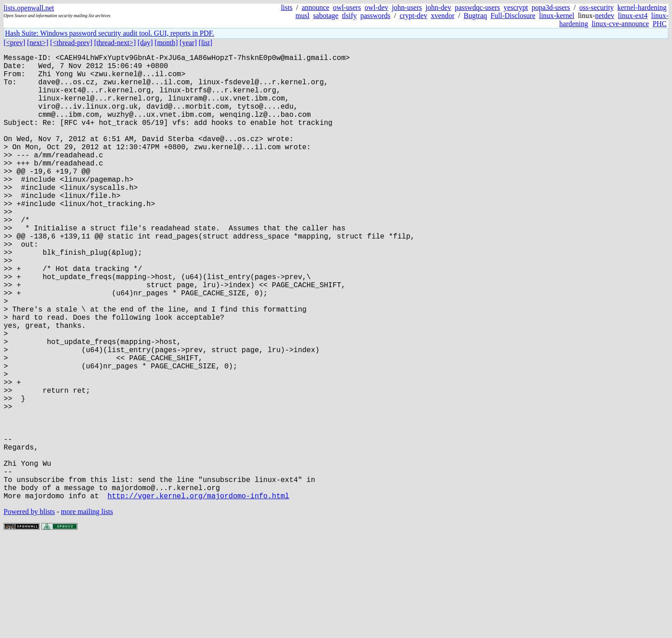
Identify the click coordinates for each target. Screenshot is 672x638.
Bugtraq (475, 16)
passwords (376, 16)
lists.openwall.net (29, 8)
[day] (145, 43)
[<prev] (14, 43)
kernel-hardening (642, 7)
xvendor (443, 16)
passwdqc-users (477, 7)
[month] (166, 43)
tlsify (350, 16)
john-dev (438, 7)
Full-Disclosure (513, 16)
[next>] (38, 43)
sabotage (326, 16)
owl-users (347, 7)
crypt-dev (414, 16)
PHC (660, 24)
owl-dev (376, 7)
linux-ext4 (633, 16)
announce (315, 7)
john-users (407, 7)
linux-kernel (557, 16)
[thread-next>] (115, 43)
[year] (188, 43)
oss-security (596, 7)
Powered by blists (29, 611)
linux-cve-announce (620, 24)
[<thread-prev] (71, 43)
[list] (206, 43)
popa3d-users (551, 7)
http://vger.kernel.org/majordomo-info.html (198, 595)
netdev (605, 16)
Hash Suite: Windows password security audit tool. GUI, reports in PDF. (110, 33)
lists (287, 7)
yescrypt (516, 7)
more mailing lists (87, 611)
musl (303, 16)
